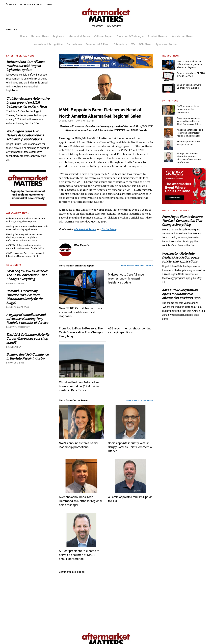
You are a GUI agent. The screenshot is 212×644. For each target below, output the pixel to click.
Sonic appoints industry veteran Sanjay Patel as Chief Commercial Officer (130, 447)
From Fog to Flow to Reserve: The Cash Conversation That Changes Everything (27, 275)
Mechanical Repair (79, 36)
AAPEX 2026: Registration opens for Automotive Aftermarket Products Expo (26, 247)
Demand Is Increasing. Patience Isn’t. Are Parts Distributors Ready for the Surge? (25, 297)
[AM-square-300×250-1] (28, 205)
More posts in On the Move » (140, 400)
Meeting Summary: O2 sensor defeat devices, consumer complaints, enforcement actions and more (25, 237)
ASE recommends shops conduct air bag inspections (130, 330)
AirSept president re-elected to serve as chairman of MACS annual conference (79, 555)
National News (40, 36)
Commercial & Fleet (98, 44)
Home (24, 36)
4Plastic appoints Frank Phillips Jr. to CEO (130, 499)
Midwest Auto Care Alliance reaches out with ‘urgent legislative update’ (26, 66)
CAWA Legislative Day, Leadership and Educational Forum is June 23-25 (25, 255)
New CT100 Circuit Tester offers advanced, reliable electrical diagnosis (80, 312)
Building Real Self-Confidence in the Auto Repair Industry (27, 356)
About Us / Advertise (31, 4)
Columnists (120, 44)
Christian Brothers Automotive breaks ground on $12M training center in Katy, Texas (28, 102)
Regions (57, 36)
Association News (182, 36)
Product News (156, 36)
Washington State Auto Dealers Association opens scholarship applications (25, 135)
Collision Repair (103, 36)
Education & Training (129, 36)
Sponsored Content (167, 44)
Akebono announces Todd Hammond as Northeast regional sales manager (80, 501)
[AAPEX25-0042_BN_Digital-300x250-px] (184, 203)
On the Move (74, 44)
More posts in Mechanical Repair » (137, 265)
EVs (133, 44)
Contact (49, 4)
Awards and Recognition (48, 44)
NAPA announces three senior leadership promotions (79, 445)
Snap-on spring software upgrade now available (189, 86)
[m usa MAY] (106, 68)
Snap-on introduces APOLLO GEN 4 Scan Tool (191, 75)
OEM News (145, 44)
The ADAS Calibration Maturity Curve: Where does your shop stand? (28, 339)
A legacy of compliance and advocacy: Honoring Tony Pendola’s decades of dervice (27, 319)
